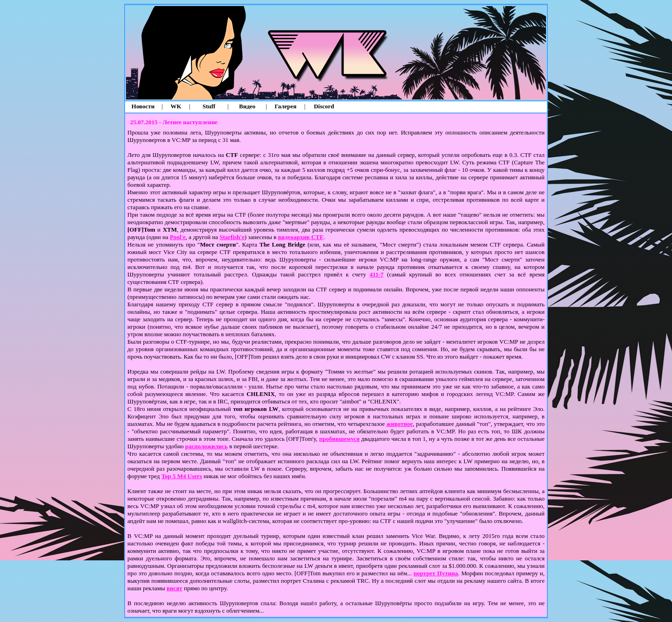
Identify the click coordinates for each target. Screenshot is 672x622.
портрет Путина (436, 573)
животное (399, 424)
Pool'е (178, 237)
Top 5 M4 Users (182, 476)
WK (176, 106)
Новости (143, 106)
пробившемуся (339, 439)
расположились (206, 446)
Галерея (286, 106)
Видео (247, 106)
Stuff (209, 106)
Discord (324, 106)
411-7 (377, 274)
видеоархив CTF (301, 237)
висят (175, 588)
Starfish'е (232, 237)
